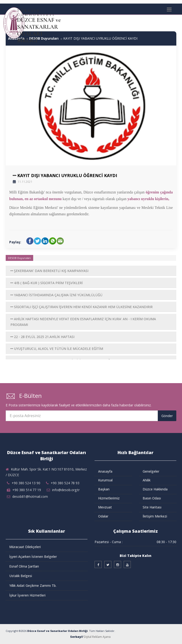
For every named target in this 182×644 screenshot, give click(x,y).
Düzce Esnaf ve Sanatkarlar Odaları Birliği (57, 631)
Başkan (104, 489)
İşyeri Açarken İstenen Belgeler (33, 557)
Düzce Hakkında (155, 489)
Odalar (103, 516)
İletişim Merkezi (155, 516)
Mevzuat (105, 507)
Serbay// (77, 637)
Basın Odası (152, 498)
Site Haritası (152, 507)
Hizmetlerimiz (109, 498)
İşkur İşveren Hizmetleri (27, 595)
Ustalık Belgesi (21, 576)
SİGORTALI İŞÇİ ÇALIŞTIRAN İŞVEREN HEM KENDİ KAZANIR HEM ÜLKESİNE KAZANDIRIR (82, 307)
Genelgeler (151, 471)
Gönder (167, 416)
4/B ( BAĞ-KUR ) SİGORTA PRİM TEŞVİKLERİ (47, 283)
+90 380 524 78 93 (65, 483)
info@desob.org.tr (66, 490)
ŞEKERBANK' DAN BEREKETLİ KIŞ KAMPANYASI (49, 271)
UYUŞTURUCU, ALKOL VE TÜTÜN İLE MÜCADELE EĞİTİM (57, 349)
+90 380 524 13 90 (26, 483)
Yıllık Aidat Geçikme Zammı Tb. (33, 585)
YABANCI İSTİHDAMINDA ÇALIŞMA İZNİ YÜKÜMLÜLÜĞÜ (56, 295)
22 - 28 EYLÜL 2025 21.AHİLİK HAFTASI (42, 337)
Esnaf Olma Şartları (24, 566)
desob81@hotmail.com (30, 496)
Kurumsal (105, 480)
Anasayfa (105, 471)
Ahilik (147, 480)
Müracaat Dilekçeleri (25, 547)
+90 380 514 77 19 (27, 490)
